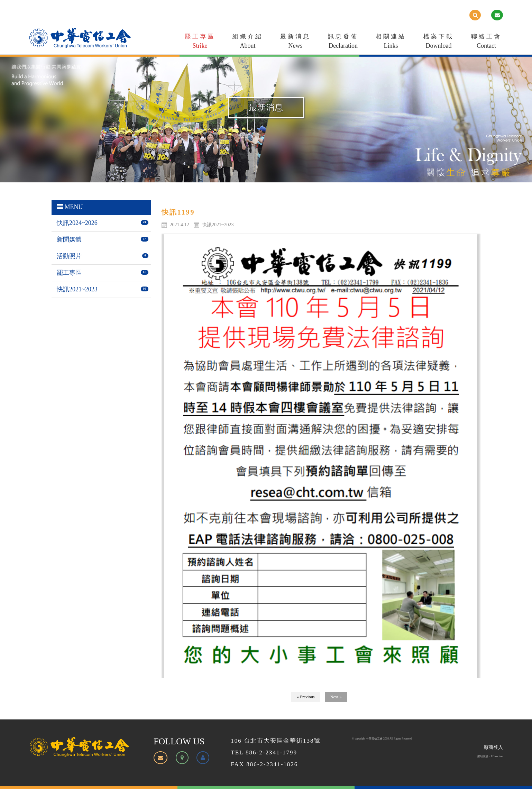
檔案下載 (439, 42)
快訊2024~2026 (77, 223)
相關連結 (391, 42)
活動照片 (69, 256)
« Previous (306, 697)
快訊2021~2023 (77, 289)
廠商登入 (493, 747)
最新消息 (295, 42)
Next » (336, 697)
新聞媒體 (69, 239)
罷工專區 (200, 42)
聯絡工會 (486, 42)
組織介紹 (248, 42)
